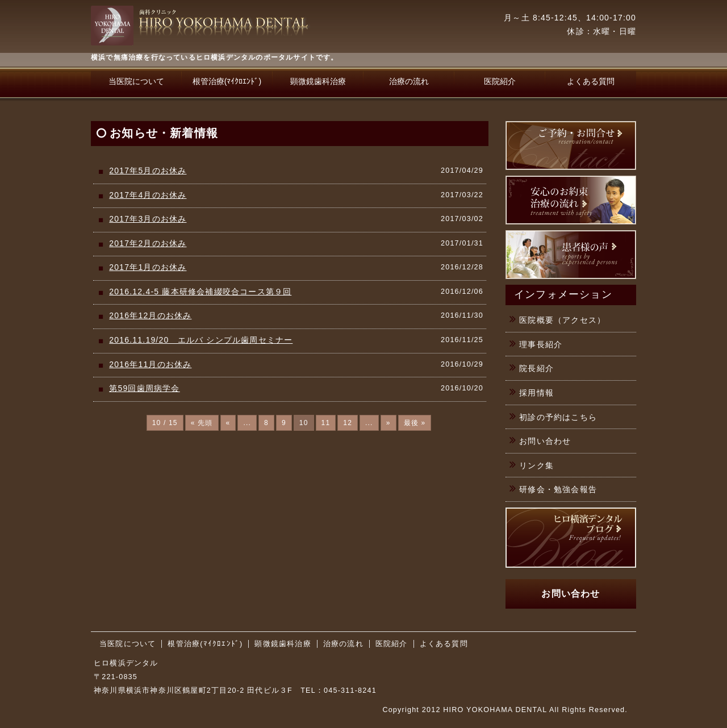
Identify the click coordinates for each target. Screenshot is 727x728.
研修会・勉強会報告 (558, 489)
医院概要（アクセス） (562, 320)
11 (326, 423)
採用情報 (536, 393)
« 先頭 (202, 423)
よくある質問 (591, 81)
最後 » (415, 423)
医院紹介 (500, 81)
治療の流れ (409, 81)
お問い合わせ (545, 441)
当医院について (136, 81)
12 (348, 423)
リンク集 (536, 465)
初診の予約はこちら (558, 417)
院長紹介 (536, 368)
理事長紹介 (541, 344)
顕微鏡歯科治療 (318, 81)
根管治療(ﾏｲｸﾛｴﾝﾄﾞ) (227, 81)
